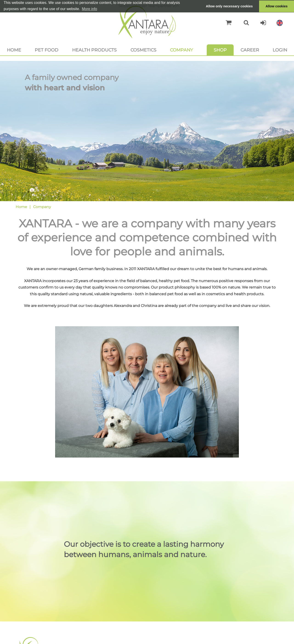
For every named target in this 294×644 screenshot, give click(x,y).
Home (14, 50)
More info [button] (89, 9)
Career (250, 50)
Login (280, 50)
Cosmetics (143, 50)
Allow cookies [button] (277, 6)
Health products (94, 50)
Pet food (47, 50)
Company (181, 50)
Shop (220, 50)
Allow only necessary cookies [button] (229, 6)
